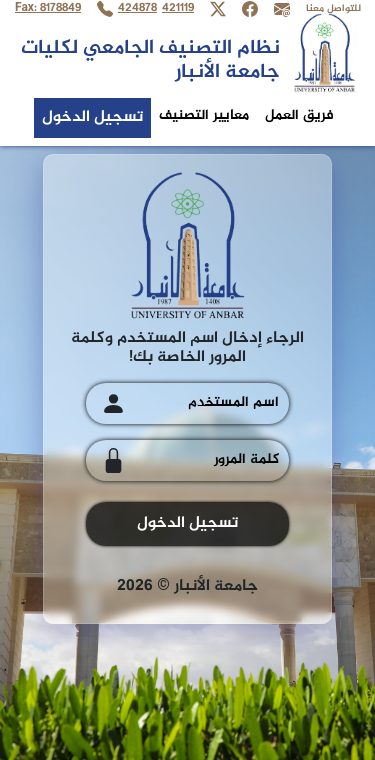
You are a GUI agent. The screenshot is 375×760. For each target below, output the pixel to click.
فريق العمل (299, 116)
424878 (137, 9)
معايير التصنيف (204, 116)
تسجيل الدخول (92, 117)
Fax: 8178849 (48, 9)
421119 (178, 9)
